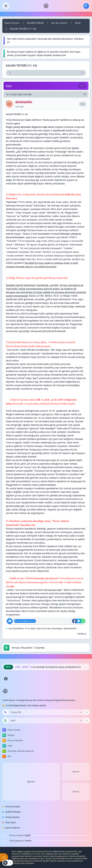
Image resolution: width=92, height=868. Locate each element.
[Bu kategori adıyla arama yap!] (82, 86)
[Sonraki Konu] (66, 73)
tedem (28, 841)
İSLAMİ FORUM (35, 23)
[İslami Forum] (46, 6)
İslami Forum (12, 23)
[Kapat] (6, 6)
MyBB (28, 835)
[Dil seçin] (5, 712)
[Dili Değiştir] (46, 712)
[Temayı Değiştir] (46, 720)
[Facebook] (6, 679)
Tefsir (78, 23)
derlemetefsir (70, 628)
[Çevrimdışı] (7, 101)
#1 (85, 94)
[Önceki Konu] (26, 73)
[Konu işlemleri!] (8, 863)
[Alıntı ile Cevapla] (82, 634)
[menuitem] (86, 6)
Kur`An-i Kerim (59, 23)
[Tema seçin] (5, 720)
